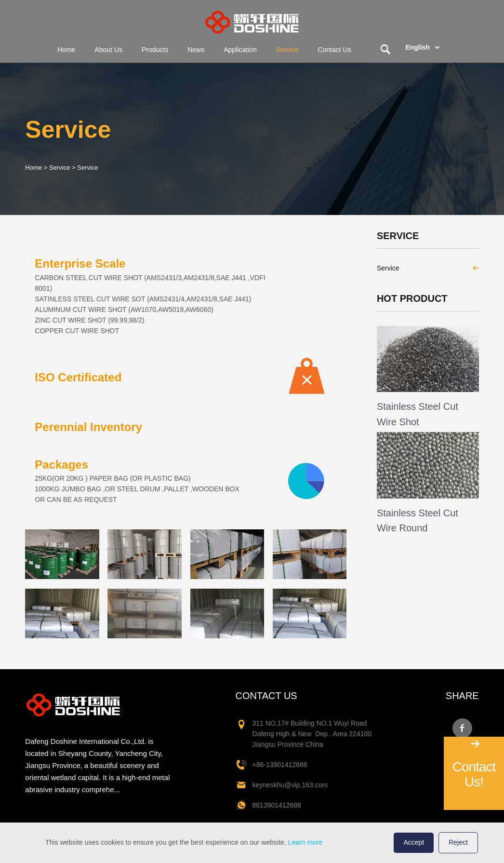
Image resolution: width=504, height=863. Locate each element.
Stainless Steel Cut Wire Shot (418, 414)
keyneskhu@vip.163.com (290, 785)
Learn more (305, 842)
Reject (458, 842)
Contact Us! (474, 774)
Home (66, 50)
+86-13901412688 (280, 765)
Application (240, 50)
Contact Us (334, 50)
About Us (108, 50)
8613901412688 (277, 805)
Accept (414, 842)
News (196, 50)
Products (155, 50)
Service (287, 50)
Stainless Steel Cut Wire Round (418, 520)
